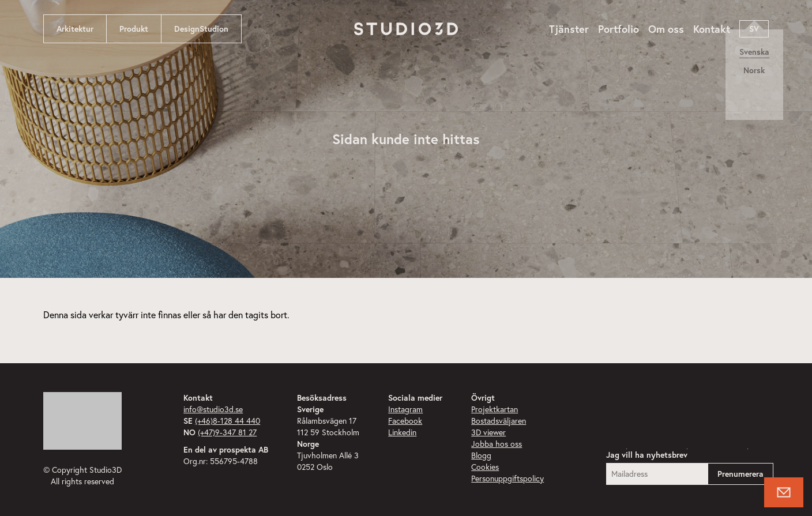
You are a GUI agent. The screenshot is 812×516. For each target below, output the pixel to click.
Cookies (485, 467)
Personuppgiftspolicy (507, 479)
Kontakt (712, 29)
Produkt (134, 29)
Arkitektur (75, 29)
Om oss (666, 29)
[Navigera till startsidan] (406, 29)
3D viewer (488, 432)
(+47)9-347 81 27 (227, 432)
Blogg (481, 455)
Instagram (405, 409)
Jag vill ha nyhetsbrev (647, 455)
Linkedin (402, 432)
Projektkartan (495, 409)
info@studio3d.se (213, 409)
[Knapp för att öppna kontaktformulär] (784, 492)
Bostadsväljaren (499, 421)
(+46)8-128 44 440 (228, 421)
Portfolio (619, 29)
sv (754, 29)
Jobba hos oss (497, 444)
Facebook (405, 421)
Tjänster (569, 29)
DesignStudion (201, 29)
